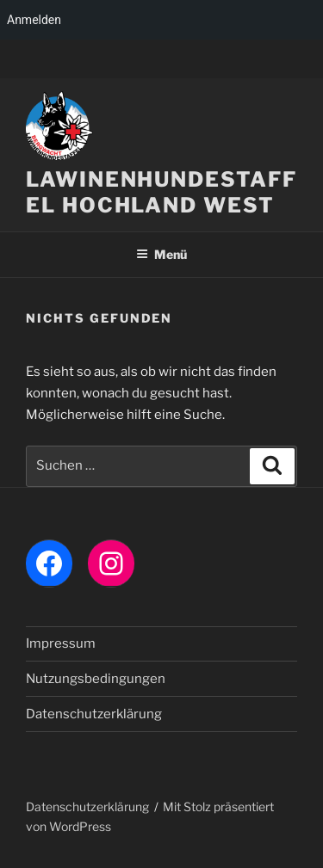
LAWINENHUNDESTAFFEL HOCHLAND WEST (161, 192)
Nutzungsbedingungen (96, 679)
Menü (161, 254)
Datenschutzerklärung (94, 714)
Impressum (61, 643)
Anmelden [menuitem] (34, 20)
